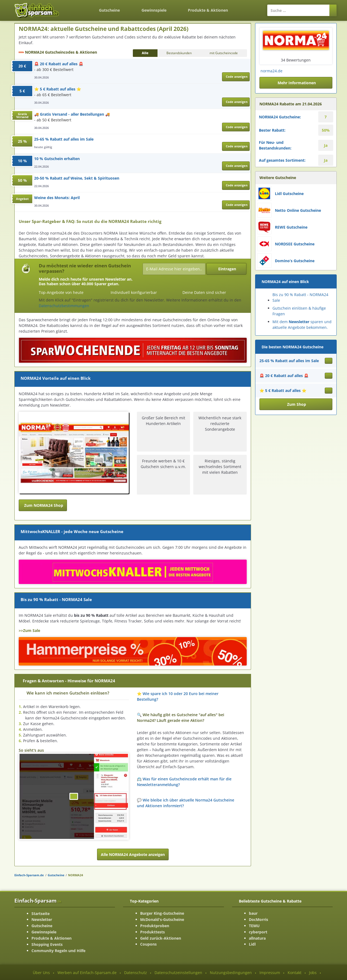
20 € (22, 66)
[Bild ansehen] (74, 796)
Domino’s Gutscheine (295, 261)
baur (253, 913)
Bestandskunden (179, 53)
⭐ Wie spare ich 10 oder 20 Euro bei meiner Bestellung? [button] (178, 696)
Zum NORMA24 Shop (44, 505)
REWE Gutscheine (291, 227)
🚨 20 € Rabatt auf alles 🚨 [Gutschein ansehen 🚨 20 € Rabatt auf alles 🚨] (284, 376)
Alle (145, 53)
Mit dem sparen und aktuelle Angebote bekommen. (302, 324)
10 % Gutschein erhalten (57, 159)
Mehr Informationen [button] (297, 83)
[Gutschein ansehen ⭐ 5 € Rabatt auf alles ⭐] (329, 391)
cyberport (258, 932)
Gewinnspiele (154, 10)
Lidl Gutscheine (289, 194)
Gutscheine (109, 10)
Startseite (41, 914)
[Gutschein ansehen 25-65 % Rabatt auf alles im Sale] (329, 361)
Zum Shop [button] (297, 404)
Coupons (148, 944)
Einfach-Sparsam (38, 901)
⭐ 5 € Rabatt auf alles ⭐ (58, 89)
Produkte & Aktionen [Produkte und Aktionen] (208, 10)
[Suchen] (333, 10)
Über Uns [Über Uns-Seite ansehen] (41, 973)
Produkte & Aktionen (52, 938)
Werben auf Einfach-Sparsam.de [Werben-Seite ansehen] (87, 973)
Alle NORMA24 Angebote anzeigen (133, 854)
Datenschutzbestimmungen (64, 306)
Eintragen (227, 269)
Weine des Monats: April (57, 198)
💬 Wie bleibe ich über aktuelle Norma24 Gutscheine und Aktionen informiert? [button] (186, 803)
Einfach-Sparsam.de (29, 875)
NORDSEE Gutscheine (295, 244)
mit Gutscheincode (224, 53)
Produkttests (152, 932)
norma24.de (272, 71)
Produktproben (155, 926)
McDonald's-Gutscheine (162, 919)
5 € (22, 91)
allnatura (257, 938)
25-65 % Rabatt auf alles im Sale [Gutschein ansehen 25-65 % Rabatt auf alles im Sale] (289, 361)
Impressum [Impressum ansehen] (270, 973)
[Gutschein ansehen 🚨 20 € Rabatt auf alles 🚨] (329, 376)
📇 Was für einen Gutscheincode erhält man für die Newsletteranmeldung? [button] (184, 782)
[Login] (249, 8)
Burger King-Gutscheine (162, 913)
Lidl (252, 944)
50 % (22, 180)
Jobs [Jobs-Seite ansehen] (313, 973)
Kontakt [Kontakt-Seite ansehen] (295, 973)
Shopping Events (47, 944)
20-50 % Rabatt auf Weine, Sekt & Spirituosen (77, 178)
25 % (22, 141)
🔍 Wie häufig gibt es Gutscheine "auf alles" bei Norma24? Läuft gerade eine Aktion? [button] (181, 718)
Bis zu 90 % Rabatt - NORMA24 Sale (300, 297)
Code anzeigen (237, 77)
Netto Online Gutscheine (298, 210)
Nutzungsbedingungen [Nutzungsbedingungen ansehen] (231, 973)
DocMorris (258, 919)
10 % (22, 161)
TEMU (254, 926)
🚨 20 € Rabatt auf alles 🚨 (59, 64)
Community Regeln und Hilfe (58, 951)
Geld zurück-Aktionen (161, 938)
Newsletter (42, 919)
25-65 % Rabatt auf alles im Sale (64, 139)
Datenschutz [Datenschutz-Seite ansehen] (136, 973)
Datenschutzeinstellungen (178, 973)
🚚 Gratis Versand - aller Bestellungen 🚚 (72, 114)
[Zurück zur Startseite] (78, 7)
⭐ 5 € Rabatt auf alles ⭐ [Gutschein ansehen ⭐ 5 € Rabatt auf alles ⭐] (283, 390)
